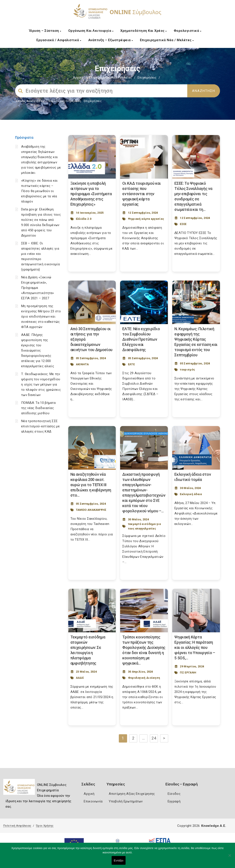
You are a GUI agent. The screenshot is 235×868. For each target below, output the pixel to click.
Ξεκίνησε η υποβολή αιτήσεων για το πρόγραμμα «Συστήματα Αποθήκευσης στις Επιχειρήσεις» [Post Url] (91, 194)
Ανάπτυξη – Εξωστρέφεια (111, 40)
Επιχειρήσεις (93, 101)
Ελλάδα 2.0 (84, 219)
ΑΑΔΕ (80, 678)
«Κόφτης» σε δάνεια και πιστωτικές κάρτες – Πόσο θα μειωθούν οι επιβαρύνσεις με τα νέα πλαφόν (39, 191)
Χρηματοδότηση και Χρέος (144, 31)
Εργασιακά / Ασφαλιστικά (59, 40)
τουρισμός (187, 370)
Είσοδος (174, 794)
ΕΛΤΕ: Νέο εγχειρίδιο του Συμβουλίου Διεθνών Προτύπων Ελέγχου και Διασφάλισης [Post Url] (141, 339)
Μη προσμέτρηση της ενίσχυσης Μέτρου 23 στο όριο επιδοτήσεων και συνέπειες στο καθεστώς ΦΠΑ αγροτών (41, 316)
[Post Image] (92, 157)
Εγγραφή (174, 801)
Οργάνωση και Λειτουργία (91, 31)
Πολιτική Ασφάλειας (17, 826)
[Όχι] (230, 858)
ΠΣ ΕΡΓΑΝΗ (188, 673)
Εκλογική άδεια (191, 494)
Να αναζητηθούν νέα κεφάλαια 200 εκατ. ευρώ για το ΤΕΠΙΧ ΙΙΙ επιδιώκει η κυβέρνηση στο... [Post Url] (91, 485)
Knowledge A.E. (214, 826)
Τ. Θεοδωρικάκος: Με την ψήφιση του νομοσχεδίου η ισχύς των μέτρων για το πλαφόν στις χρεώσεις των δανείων (41, 384)
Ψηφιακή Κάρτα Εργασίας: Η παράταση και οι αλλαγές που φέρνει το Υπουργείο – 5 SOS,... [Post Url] (195, 647)
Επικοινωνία (93, 801)
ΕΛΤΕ (131, 364)
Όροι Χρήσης (45, 826)
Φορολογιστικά (188, 31)
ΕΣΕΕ (183, 224)
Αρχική (78, 78)
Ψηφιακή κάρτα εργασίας (146, 219)
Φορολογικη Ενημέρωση (65, 101)
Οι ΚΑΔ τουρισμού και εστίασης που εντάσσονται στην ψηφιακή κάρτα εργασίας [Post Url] (141, 194)
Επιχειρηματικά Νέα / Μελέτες (167, 40)
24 (154, 738)
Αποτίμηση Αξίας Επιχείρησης (132, 794)
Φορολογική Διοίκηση (144, 678)
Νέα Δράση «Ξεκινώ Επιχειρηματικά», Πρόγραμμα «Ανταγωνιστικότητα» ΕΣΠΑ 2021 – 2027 (38, 288)
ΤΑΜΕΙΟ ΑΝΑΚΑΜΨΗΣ (91, 510)
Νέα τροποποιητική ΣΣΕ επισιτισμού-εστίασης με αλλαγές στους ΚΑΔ (40, 426)
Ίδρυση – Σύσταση (45, 31)
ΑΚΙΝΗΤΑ (82, 364)
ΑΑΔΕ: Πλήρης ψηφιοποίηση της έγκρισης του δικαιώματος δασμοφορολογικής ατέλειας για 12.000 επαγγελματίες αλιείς (38, 350)
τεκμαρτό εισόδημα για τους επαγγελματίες (144, 526)
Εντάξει (119, 860)
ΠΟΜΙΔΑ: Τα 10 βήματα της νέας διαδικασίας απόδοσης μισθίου (38, 408)
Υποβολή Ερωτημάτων (126, 801)
